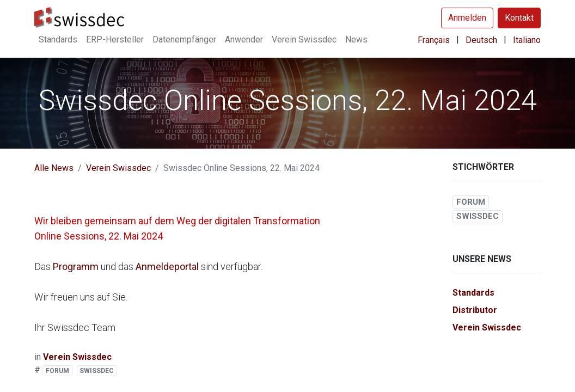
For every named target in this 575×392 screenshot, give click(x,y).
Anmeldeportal (168, 267)
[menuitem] (58, 40)
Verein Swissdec (118, 168)
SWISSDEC (97, 371)
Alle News (54, 168)
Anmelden (467, 18)
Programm (77, 267)
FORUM (57, 371)
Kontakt (519, 18)
